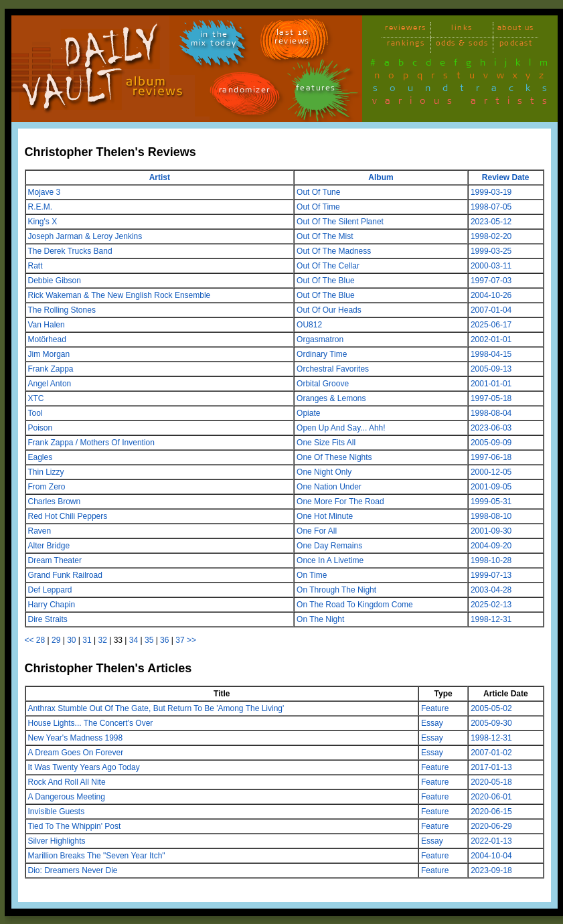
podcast (516, 45)
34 (134, 640)
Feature (435, 708)
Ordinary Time (322, 354)
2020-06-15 (491, 812)
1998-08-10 (491, 516)
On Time (312, 575)
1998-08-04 (491, 413)
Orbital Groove (323, 384)
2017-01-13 (491, 767)
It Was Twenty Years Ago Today (84, 767)
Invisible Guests (57, 812)
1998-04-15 (491, 354)
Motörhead (47, 339)
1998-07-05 (491, 207)
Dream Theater (55, 560)
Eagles (41, 457)
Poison (41, 428)
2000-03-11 (491, 266)
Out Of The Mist (325, 236)
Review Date (506, 177)
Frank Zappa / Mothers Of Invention (91, 443)
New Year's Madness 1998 (76, 738)
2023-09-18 (491, 870)
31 (87, 640)
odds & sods (462, 45)
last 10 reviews (292, 39)
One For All (317, 531)
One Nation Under (329, 487)
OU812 (309, 325)
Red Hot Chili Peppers (68, 516)
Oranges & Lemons (331, 398)
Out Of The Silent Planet (340, 222)
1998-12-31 (491, 619)
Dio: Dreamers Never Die (73, 870)
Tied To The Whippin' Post (75, 826)
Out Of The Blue (326, 281)
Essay (432, 723)
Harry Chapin (52, 605)
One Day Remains (329, 546)
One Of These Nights (334, 457)
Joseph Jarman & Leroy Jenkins (85, 236)
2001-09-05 (491, 487)
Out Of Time (318, 207)
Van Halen (47, 325)
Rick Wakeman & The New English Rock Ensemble (119, 295)
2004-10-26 (491, 295)
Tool (35, 413)
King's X (43, 222)
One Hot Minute (325, 516)
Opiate (308, 413)
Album (381, 177)
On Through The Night (336, 590)
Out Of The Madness (334, 251)
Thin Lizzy (46, 472)
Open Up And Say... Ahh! (341, 428)
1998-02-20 (491, 236)
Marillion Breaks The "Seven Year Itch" (97, 856)
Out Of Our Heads (329, 310)
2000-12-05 (491, 472)
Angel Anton (50, 384)
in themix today (214, 41)
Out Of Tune (318, 192)
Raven (40, 531)
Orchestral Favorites (333, 369)
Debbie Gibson (55, 281)
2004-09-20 (491, 546)
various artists (464, 103)
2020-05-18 (491, 782)
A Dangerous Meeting (67, 797)
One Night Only (324, 472)
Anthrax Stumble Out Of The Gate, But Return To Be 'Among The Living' (156, 708)
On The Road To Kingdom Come (355, 605)
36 (164, 640)
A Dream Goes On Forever (76, 753)
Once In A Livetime (330, 560)
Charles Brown (55, 502)
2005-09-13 (491, 369)
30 (71, 640)
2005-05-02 (491, 708)
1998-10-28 (491, 560)
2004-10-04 (491, 856)
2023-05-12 (491, 222)
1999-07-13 (491, 575)
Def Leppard (50, 590)
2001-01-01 (491, 384)
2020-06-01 (491, 797)
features (316, 90)
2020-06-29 (491, 826)
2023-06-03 (491, 428)
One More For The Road (340, 502)
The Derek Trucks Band (70, 251)
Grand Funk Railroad (65, 575)
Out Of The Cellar (328, 266)
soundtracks (466, 90)
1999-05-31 (491, 502)
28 (41, 640)
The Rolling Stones (62, 310)
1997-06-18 (491, 457)
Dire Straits (48, 619)
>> (191, 640)
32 (102, 640)
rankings (406, 45)
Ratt (35, 266)
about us (516, 30)
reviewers (406, 30)
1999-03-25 (491, 251)
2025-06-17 (491, 325)
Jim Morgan (49, 354)
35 (149, 640)
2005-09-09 (491, 443)
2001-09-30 (491, 531)
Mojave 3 (45, 192)
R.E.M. (41, 207)
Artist (160, 177)
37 (180, 640)
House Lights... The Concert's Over (91, 723)
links (462, 30)
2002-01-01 (491, 339)
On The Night (320, 619)
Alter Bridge (49, 546)
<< (29, 640)
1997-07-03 (491, 281)
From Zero (47, 487)
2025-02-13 (491, 605)
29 (56, 640)
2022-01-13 (491, 841)
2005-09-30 (491, 723)
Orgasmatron (320, 339)
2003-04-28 (491, 590)
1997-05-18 (491, 398)
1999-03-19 (491, 192)
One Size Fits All (326, 443)
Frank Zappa (51, 369)
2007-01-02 (491, 753)
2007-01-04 (491, 310)
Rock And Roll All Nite (67, 782)
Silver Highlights (57, 841)
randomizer (245, 92)
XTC (36, 398)
